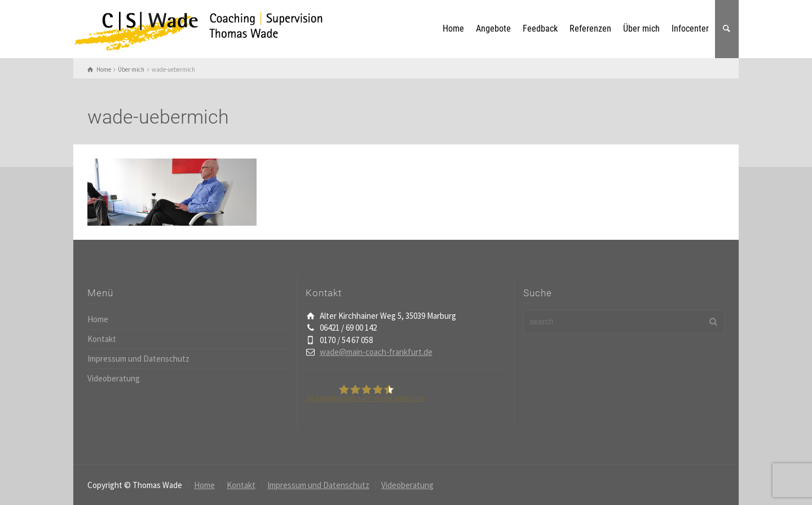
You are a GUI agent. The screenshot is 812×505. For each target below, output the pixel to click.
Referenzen (590, 28)
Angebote (493, 28)
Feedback (540, 28)
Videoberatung (114, 378)
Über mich (641, 28)
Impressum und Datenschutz (138, 359)
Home (453, 28)
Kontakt (102, 339)
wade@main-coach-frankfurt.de (376, 352)
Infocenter (690, 28)
